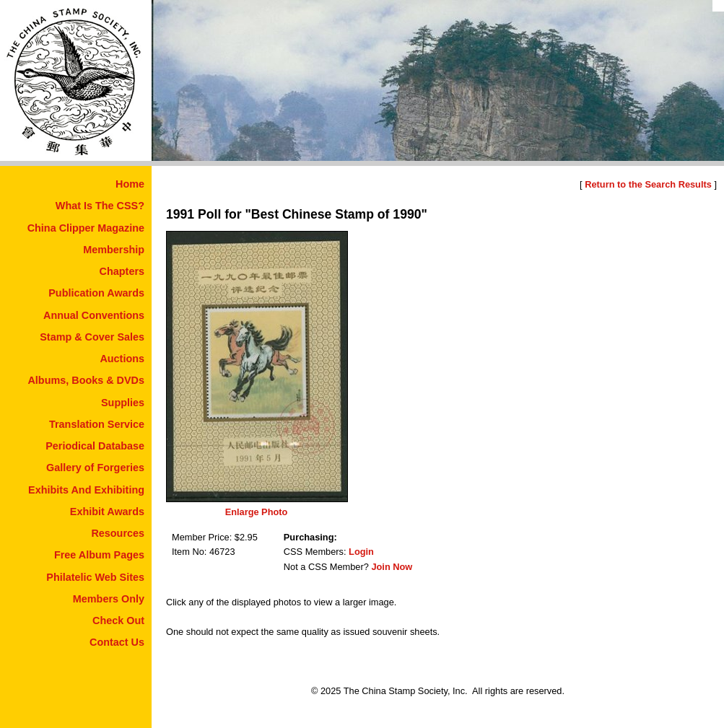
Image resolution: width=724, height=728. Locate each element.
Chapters (122, 271)
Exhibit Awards (107, 512)
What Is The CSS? (100, 206)
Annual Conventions (94, 315)
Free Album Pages (99, 555)
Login (361, 552)
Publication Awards (96, 293)
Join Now (392, 567)
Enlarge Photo (257, 512)
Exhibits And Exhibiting (86, 490)
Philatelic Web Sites (95, 577)
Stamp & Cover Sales (92, 337)
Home (130, 184)
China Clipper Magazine (86, 228)
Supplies (123, 403)
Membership (114, 250)
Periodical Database (95, 446)
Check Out (118, 620)
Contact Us (117, 642)
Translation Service (97, 424)
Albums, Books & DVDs (86, 380)
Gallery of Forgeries (95, 468)
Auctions (122, 359)
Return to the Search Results (648, 184)
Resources (118, 533)
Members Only (109, 599)
